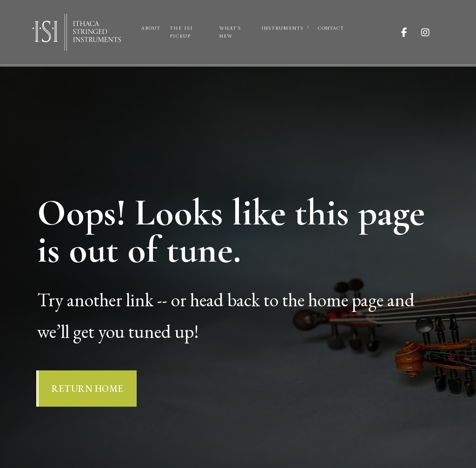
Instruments (282, 28)
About (151, 28)
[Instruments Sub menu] (308, 27)
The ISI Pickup (181, 32)
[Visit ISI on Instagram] (432, 33)
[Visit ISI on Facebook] (411, 33)
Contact (331, 28)
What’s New (230, 32)
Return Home (88, 389)
